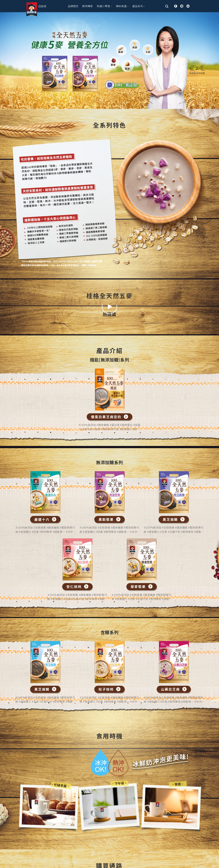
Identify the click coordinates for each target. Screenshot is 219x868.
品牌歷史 (73, 6)
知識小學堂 (104, 6)
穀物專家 (88, 6)
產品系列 (139, 6)
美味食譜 (122, 6)
